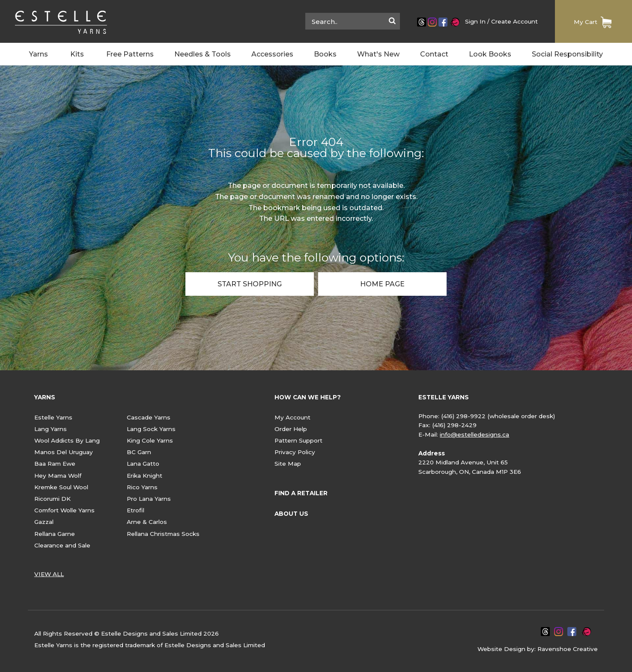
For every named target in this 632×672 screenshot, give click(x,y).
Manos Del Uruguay (64, 452)
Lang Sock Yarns (151, 429)
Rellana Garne (55, 534)
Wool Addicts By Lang (67, 440)
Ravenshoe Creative (568, 649)
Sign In (475, 21)
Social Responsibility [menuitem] (567, 55)
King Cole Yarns (150, 440)
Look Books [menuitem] (490, 55)
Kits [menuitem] (77, 55)
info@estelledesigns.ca (474, 434)
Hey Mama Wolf (58, 476)
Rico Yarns (142, 487)
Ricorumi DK (52, 499)
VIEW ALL (49, 574)
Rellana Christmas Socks (163, 534)
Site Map (288, 464)
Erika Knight (145, 476)
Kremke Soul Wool (61, 487)
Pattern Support (298, 440)
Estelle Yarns (53, 417)
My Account (292, 417)
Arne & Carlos (147, 522)
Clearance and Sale (62, 545)
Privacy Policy (295, 452)
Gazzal (44, 522)
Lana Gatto (143, 464)
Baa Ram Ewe (55, 464)
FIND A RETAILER (301, 493)
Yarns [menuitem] (39, 55)
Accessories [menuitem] (272, 55)
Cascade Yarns (149, 417)
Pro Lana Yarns (149, 499)
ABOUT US (291, 514)
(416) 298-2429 (454, 425)
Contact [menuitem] (434, 55)
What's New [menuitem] (378, 55)
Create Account (514, 21)
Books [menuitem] (325, 55)
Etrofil (136, 510)
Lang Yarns (51, 429)
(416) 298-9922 (463, 416)
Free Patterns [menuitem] (130, 55)
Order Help (291, 429)
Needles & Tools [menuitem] (203, 55)
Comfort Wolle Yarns (64, 510)
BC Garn (139, 452)
